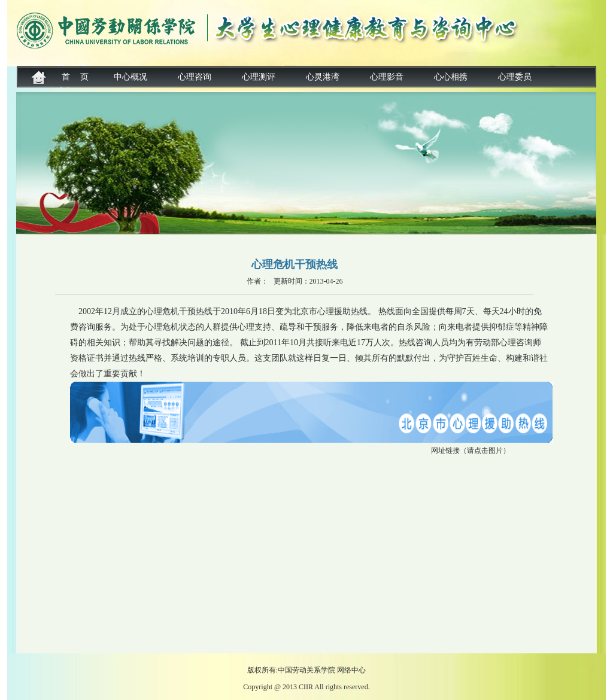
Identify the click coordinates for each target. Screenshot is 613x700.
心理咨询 (195, 77)
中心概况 (131, 77)
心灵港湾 (323, 77)
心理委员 (515, 77)
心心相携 (451, 77)
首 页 (75, 77)
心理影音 (387, 77)
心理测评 (259, 77)
